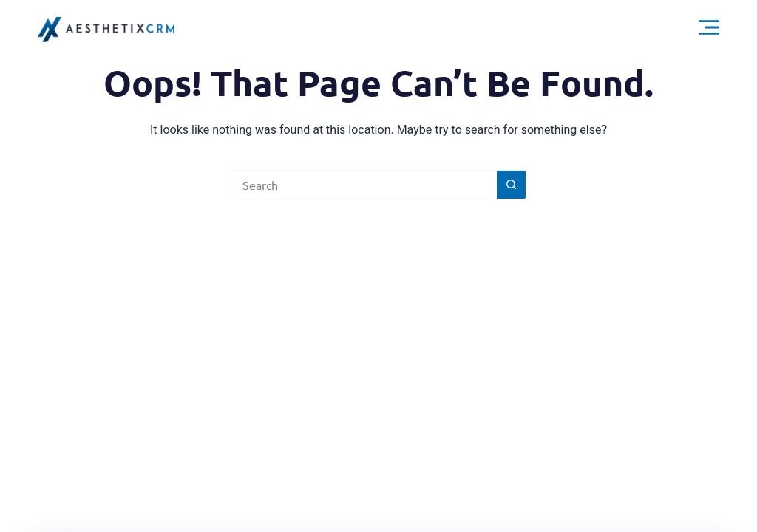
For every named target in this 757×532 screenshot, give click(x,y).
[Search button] (512, 185)
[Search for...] (364, 185)
